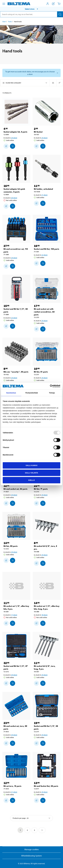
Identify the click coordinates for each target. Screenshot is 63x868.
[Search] (60, 14)
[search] (31, 14)
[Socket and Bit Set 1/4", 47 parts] (16, 646)
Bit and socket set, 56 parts (15, 489)
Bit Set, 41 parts (41, 372)
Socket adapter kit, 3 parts (15, 132)
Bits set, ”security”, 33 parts (16, 372)
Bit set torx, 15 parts (12, 786)
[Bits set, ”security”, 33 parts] (16, 352)
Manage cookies (32, 849)
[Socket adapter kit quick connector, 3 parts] (16, 169)
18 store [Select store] (44, 615)
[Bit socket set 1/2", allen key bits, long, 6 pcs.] (47, 586)
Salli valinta (31, 473)
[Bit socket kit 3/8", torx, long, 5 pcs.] (47, 646)
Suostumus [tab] (11, 393)
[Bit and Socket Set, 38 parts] (47, 766)
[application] (58, 863)
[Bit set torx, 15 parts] (16, 766)
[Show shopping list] (53, 4)
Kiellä (31, 480)
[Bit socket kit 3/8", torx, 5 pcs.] (47, 526)
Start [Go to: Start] (4, 22)
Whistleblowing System (31, 856)
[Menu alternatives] (4, 4)
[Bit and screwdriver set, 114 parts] (16, 229)
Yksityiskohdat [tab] (31, 393)
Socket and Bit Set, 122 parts (46, 249)
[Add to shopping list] (6, 146)
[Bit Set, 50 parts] (16, 526)
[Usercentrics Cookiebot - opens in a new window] (50, 386)
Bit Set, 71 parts (41, 489)
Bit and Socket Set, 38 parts (46, 786)
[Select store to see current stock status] (31, 73)
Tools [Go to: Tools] (10, 22)
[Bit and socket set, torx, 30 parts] (16, 706)
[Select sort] (31, 818)
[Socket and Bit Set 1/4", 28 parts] (16, 289)
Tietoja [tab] (52, 393)
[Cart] (59, 4)
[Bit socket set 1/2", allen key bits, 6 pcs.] (16, 586)
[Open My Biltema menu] (48, 4)
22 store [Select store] (44, 255)
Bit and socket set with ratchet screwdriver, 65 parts (44, 312)
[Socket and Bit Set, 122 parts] (47, 229)
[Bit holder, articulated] (47, 169)
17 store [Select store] (14, 615)
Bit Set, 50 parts (11, 546)
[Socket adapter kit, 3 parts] (16, 112)
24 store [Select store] (14, 138)
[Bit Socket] (47, 112)
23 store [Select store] (14, 318)
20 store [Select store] (14, 198)
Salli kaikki (31, 465)
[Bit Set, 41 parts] (47, 352)
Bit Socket (38, 132)
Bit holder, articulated (43, 189)
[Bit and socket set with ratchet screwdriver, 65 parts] (47, 289)
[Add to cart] (13, 146)
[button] (31, 9)
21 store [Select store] (44, 195)
